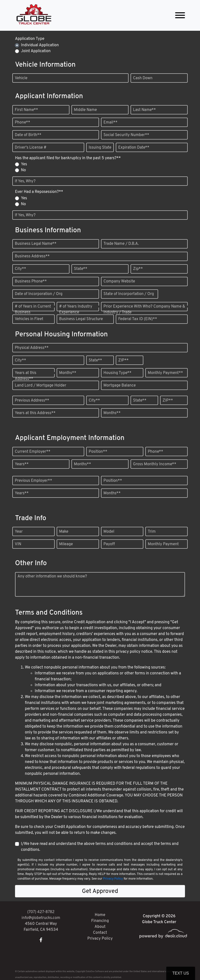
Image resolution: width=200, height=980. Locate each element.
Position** (98, 452)
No (23, 170)
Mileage (66, 544)
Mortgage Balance (120, 386)
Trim (152, 532)
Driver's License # (31, 148)
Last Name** (144, 110)
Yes (24, 164)
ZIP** (123, 360)
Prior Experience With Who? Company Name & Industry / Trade (144, 310)
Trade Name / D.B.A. (121, 244)
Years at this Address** (26, 376)
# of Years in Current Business (33, 310)
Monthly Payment (163, 544)
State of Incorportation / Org (129, 294)
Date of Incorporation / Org (39, 294)
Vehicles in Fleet (29, 319)
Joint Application (36, 51)
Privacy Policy (113, 879)
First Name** (26, 110)
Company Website (119, 281)
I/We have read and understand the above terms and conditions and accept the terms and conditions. (100, 847)
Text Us (181, 973)
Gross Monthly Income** (155, 464)
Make (64, 532)
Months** (68, 373)
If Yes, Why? (25, 181)
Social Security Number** (126, 135)
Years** (22, 464)
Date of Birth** (28, 135)
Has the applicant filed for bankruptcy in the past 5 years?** (68, 158)
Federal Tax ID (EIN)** (138, 319)
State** (81, 269)
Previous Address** (32, 401)
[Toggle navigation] (180, 15)
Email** (110, 123)
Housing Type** (117, 373)
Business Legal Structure (81, 319)
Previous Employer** (33, 481)
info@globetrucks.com (41, 918)
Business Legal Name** (36, 244)
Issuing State (100, 148)
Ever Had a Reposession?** (39, 192)
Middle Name (85, 110)
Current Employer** (33, 452)
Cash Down (143, 78)
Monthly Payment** (165, 373)
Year (19, 532)
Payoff (109, 544)
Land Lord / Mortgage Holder (41, 386)
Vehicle (21, 78)
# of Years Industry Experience (76, 310)
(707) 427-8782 (41, 912)
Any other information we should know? (52, 576)
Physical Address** (32, 348)
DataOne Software (95, 972)
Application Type (30, 39)
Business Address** (32, 256)
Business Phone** (31, 281)
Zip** (138, 269)
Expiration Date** (134, 148)
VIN (18, 544)
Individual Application (40, 45)
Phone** (22, 123)
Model (109, 532)
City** (20, 269)
